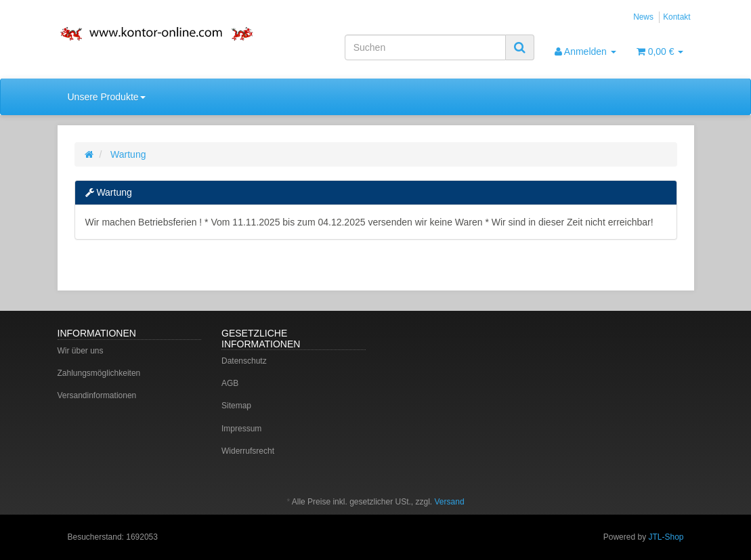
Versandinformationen (97, 395)
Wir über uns (81, 351)
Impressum (241, 429)
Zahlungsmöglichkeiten (99, 373)
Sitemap (236, 406)
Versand (450, 502)
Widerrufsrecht (248, 451)
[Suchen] (425, 47)
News (643, 17)
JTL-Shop (666, 537)
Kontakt (677, 17)
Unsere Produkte (107, 97)
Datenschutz (244, 361)
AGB (230, 383)
